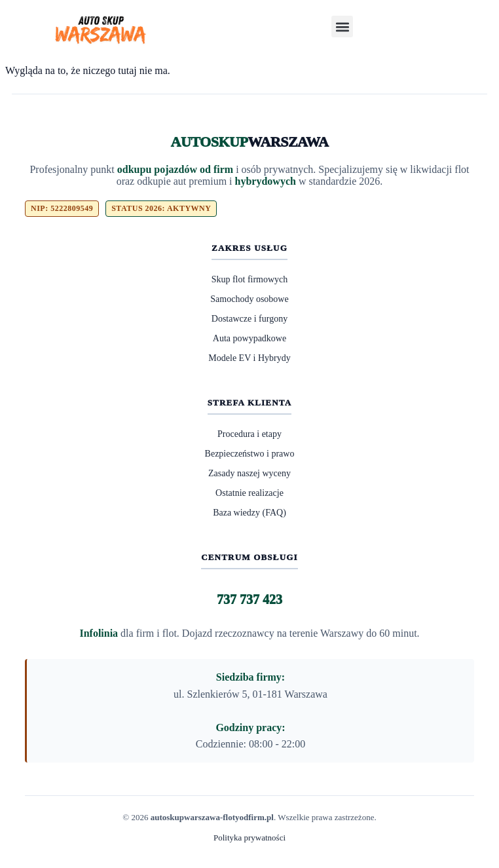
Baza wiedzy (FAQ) (249, 513)
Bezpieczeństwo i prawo (250, 454)
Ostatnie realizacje (249, 493)
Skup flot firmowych (250, 279)
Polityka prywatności (249, 838)
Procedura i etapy (249, 434)
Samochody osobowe (249, 299)
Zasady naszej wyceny (249, 473)
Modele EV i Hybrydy (249, 358)
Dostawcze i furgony (249, 319)
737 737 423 (249, 599)
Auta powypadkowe (249, 338)
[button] (342, 27)
